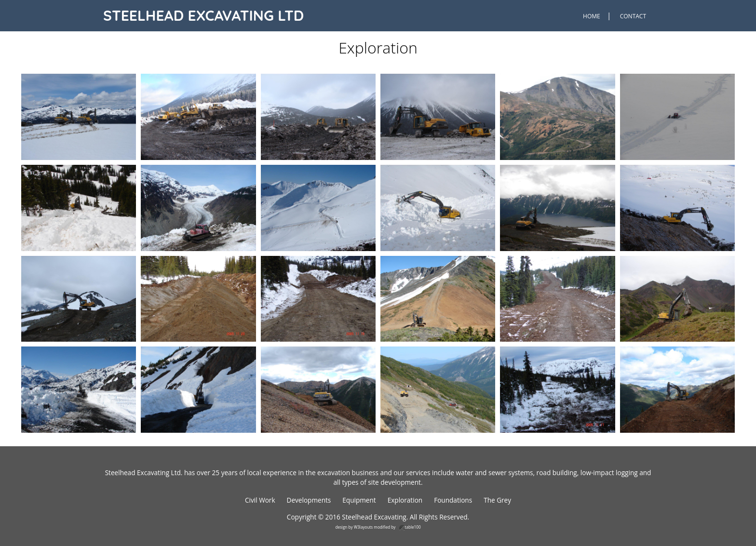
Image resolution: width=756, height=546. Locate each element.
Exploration (405, 500)
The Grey (497, 500)
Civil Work (260, 500)
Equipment (359, 500)
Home (592, 16)
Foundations (453, 500)
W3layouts (364, 527)
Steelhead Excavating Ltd (203, 15)
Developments (309, 500)
